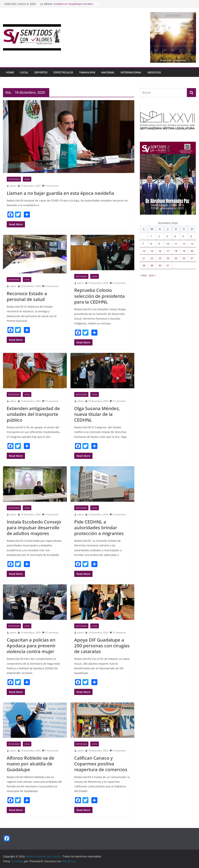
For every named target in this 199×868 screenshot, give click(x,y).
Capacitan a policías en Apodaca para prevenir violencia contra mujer (31, 646)
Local (24, 72)
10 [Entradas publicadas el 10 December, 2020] (168, 244)
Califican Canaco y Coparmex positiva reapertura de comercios (101, 764)
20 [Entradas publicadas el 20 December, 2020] (192, 251)
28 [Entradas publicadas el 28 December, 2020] (144, 265)
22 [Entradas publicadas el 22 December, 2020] (152, 258)
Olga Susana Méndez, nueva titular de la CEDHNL (97, 414)
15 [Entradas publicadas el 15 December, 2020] (152, 251)
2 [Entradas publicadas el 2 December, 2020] (159, 236)
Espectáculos (63, 72)
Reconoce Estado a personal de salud (27, 296)
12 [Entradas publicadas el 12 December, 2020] (184, 244)
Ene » (152, 275)
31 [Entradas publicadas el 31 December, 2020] (168, 265)
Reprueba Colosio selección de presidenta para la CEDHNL (99, 296)
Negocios (154, 72)
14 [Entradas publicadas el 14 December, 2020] (144, 251)
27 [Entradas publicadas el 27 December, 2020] (192, 258)
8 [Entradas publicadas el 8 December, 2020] (151, 244)
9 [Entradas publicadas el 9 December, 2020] (159, 244)
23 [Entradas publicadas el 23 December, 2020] (160, 258)
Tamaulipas (87, 72)
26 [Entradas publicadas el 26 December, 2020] (184, 258)
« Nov (143, 275)
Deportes (41, 72)
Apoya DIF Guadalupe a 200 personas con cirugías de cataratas (102, 646)
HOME (10, 72)
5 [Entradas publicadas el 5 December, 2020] (183, 236)
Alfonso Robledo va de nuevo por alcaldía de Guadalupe (30, 764)
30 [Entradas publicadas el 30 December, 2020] (160, 265)
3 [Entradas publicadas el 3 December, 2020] (167, 236)
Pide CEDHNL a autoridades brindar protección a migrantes (99, 527)
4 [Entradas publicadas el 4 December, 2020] (175, 236)
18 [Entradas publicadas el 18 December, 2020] (176, 251)
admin (13, 186)
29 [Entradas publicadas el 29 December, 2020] (152, 265)
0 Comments (50, 186)
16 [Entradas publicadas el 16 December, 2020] (160, 251)
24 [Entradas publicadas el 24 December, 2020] (168, 258)
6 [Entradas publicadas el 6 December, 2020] (191, 236)
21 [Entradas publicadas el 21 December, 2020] (144, 258)
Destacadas (14, 179)
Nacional (108, 72)
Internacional (131, 72)
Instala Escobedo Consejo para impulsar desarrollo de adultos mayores (34, 527)
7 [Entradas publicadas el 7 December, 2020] (143, 244)
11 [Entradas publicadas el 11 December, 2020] (176, 244)
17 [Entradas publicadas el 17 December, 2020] (168, 251)
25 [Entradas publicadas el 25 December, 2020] (176, 258)
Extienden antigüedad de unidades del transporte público (33, 414)
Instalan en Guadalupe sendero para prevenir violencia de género (75, 6)
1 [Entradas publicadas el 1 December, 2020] (151, 236)
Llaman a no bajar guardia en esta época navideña (60, 193)
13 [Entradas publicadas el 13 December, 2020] (192, 244)
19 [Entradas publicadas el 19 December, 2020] (184, 251)
